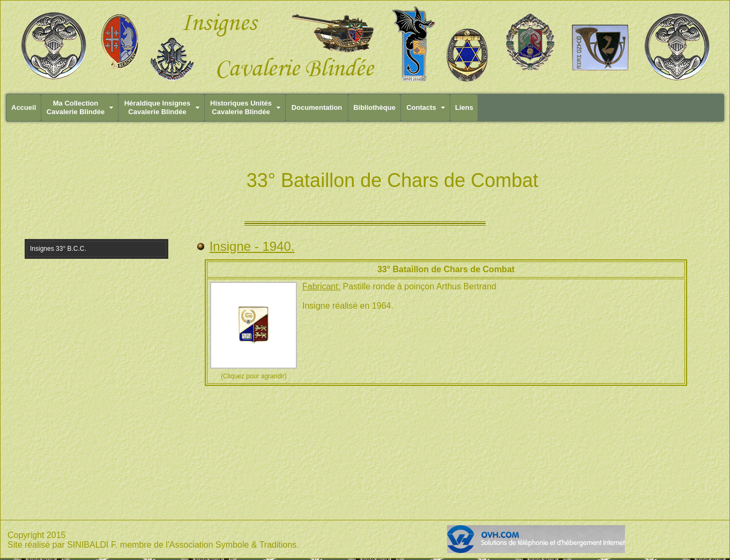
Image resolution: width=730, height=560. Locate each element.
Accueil (24, 107)
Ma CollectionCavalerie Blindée (76, 107)
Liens (464, 107)
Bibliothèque (374, 107)
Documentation (317, 107)
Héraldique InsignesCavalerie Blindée (158, 107)
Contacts (421, 107)
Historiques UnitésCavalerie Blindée (241, 107)
